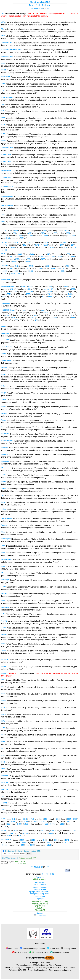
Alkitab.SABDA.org (40, 902)
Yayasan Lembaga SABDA (32, 949)
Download (40, 877)
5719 (54, 289)
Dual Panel (40, 916)
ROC (52, 874)
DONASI (49, 958)
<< (32, 9)
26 (42, 9)
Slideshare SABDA (60, 953)
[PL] (44, 5)
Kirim (29, 853)
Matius (37, 9)
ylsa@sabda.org (40, 970)
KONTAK (30, 958)
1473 (36, 320)
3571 (68, 233)
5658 (4, 297)
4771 (65, 313)
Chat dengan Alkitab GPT (27, 858)
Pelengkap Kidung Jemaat (40, 894)
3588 (66, 287)
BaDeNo (40, 908)
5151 (22, 238)
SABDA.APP (40, 906)
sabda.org (66, 970)
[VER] (32, 5)
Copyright (40, 899)
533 (73, 236)
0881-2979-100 (20, 970)
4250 (20, 236)
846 (45, 231)
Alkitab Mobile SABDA (40, 2)
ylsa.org (57, 970)
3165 (8, 238)
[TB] (38, 5)
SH (43, 874)
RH (47, 874)
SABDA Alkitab (20, 953)
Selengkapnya (68, 949)
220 (31, 236)
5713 (30, 287)
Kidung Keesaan (40, 887)
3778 (4, 236)
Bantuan (40, 913)
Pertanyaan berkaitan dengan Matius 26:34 (23, 851)
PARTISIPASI (39, 958)
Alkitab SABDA (20, 862)
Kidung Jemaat (40, 889)
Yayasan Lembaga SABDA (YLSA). (31, 965)
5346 (16, 231)
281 (14, 233)
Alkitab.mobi (40, 897)
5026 (43, 821)
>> (48, 9)
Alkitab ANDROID (40, 879)
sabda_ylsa (12, 949)
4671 (30, 233)
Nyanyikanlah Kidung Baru (40, 892)
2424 (28, 231)
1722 (55, 233)
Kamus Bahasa (40, 884)
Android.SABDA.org (40, 904)
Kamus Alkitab (40, 882)
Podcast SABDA (39, 953)
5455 (46, 236)
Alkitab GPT (22, 864)
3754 (43, 233)
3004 (67, 231)
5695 (50, 297)
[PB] (48, 5)
